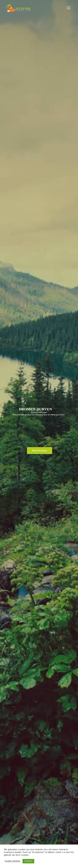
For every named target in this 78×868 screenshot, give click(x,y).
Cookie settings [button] (12, 861)
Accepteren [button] (28, 861)
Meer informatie (40, 450)
